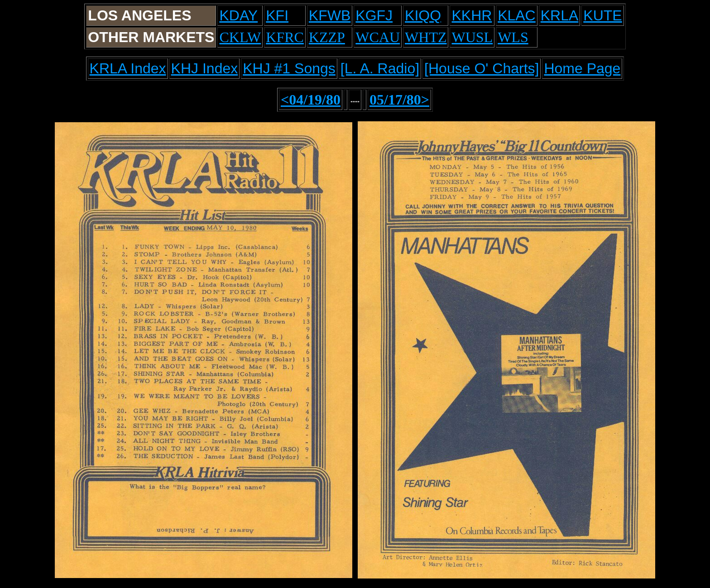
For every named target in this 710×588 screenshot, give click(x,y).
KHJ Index (205, 68)
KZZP (327, 37)
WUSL (472, 37)
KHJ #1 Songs (289, 68)
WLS (513, 37)
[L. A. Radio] (380, 68)
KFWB (330, 15)
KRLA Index (128, 68)
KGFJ (374, 15)
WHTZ (426, 37)
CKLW (240, 37)
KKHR (472, 15)
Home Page (582, 68)
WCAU (378, 37)
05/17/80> (399, 100)
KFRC (285, 37)
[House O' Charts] (482, 68)
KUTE (602, 15)
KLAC (517, 15)
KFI (277, 15)
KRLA (560, 15)
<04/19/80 (311, 100)
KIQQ (423, 15)
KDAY (238, 15)
